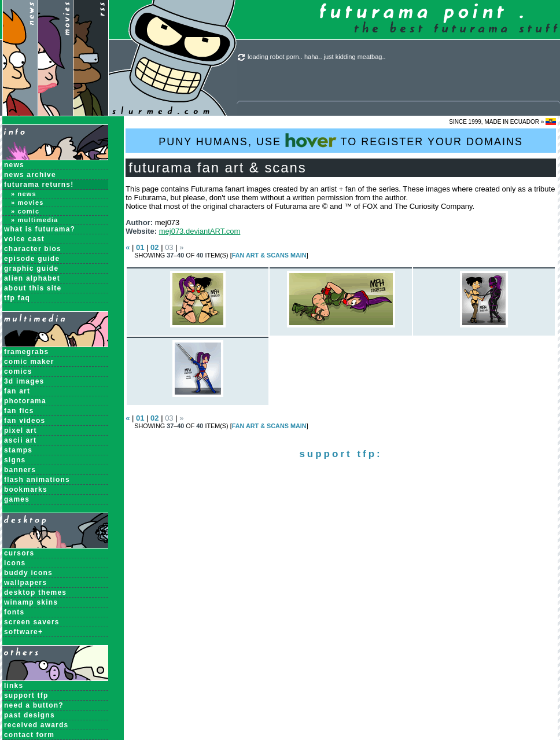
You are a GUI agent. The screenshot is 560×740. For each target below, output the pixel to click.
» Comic (25, 211)
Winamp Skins (31, 602)
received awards (36, 725)
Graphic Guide (31, 268)
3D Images (24, 381)
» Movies (27, 203)
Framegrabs (26, 352)
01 (140, 247)
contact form (29, 735)
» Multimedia (35, 220)
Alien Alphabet (32, 278)
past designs (30, 715)
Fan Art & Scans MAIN (269, 255)
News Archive (30, 175)
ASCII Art (20, 440)
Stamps (18, 450)
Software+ (23, 632)
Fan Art (17, 391)
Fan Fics (19, 411)
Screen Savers (32, 622)
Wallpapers (25, 583)
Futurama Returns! (39, 185)
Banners (20, 470)
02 (154, 247)
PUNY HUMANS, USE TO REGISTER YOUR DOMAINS (341, 140)
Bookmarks (26, 489)
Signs (15, 460)
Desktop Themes (35, 592)
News (14, 165)
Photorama (25, 401)
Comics (18, 371)
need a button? (34, 705)
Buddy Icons (28, 573)
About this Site (33, 288)
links (14, 686)
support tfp (26, 695)
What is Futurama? (40, 229)
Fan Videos (25, 421)
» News (24, 194)
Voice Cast (24, 239)
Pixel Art (21, 430)
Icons (15, 563)
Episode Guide (32, 259)
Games (17, 499)
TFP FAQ (17, 298)
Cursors (19, 553)
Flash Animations (37, 480)
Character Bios (33, 249)
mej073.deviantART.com (200, 231)
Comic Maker (29, 362)
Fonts (14, 612)
